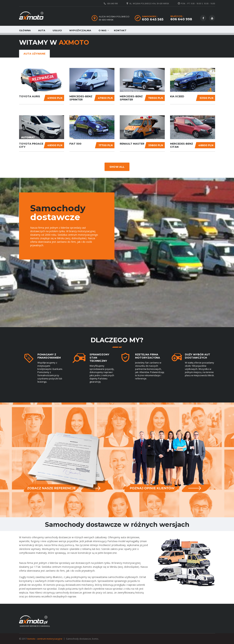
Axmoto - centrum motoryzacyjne (45, 639)
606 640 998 (112, 3)
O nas (103, 30)
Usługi (57, 30)
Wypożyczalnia (80, 30)
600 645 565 (153, 19)
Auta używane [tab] (34, 54)
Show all (117, 167)
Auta (42, 30)
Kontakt (120, 30)
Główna (25, 30)
